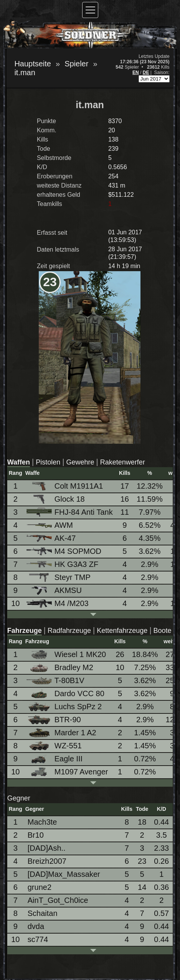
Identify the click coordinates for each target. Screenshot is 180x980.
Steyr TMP (59, 577)
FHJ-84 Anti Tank (70, 512)
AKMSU (55, 590)
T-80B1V (56, 680)
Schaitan (43, 913)
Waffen (19, 462)
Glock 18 (56, 499)
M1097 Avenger (68, 772)
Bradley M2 (60, 668)
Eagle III (55, 759)
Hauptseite (33, 64)
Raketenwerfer (123, 462)
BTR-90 (54, 720)
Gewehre (80, 462)
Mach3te (42, 822)
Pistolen (48, 462)
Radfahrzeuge (69, 631)
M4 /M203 (58, 604)
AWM (50, 525)
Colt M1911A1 (65, 486)
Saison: (162, 72)
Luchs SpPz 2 (65, 707)
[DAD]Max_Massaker (64, 874)
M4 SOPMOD (64, 551)
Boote (163, 631)
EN (136, 72)
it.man (25, 72)
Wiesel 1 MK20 (67, 655)
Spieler (76, 64)
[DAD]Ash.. (47, 848)
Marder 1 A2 (62, 733)
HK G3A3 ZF (63, 564)
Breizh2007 (47, 861)
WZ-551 (55, 746)
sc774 (38, 939)
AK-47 (52, 538)
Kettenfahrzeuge (122, 631)
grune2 (40, 887)
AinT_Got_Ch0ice (58, 900)
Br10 (36, 835)
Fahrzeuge (25, 631)
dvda (36, 926)
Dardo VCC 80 (66, 694)
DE (146, 72)
